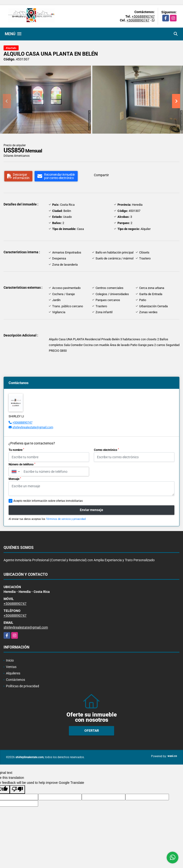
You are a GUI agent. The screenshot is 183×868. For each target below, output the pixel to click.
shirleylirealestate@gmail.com (33, 427)
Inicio (10, 660)
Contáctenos (15, 680)
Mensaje (15, 479)
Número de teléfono (22, 464)
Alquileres (13, 673)
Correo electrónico (106, 450)
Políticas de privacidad (23, 686)
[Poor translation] (17, 790)
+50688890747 (143, 16)
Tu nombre (16, 450)
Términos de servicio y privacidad (66, 519)
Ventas (11, 667)
